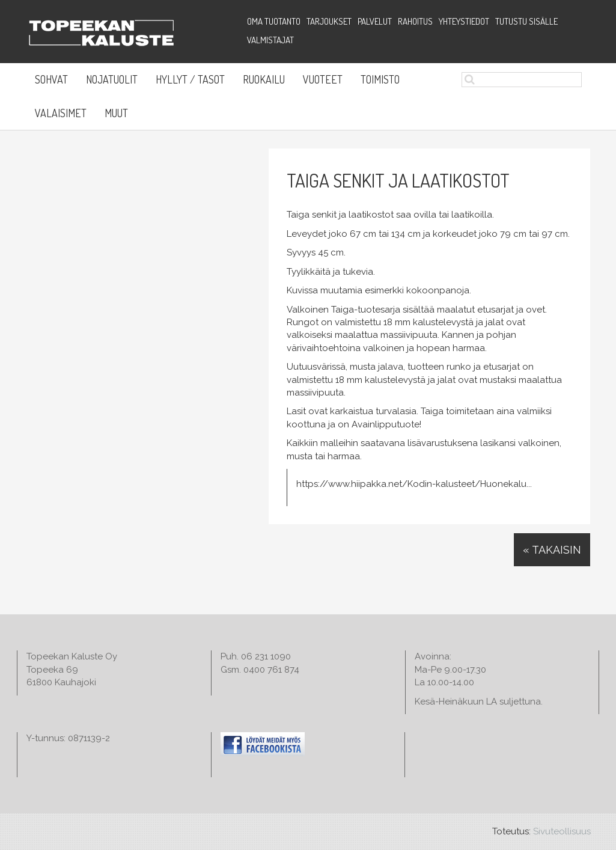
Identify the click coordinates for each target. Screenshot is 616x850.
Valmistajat (270, 40)
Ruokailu (264, 79)
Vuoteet (323, 79)
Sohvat (51, 79)
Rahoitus (415, 21)
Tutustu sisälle (526, 21)
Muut (116, 113)
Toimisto (380, 79)
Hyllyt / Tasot (190, 79)
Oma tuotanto (274, 21)
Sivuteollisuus (562, 831)
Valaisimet (61, 113)
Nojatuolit (112, 79)
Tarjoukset (329, 21)
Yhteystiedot (464, 21)
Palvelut (375, 21)
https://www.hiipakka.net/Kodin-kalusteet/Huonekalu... (414, 484)
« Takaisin (552, 550)
